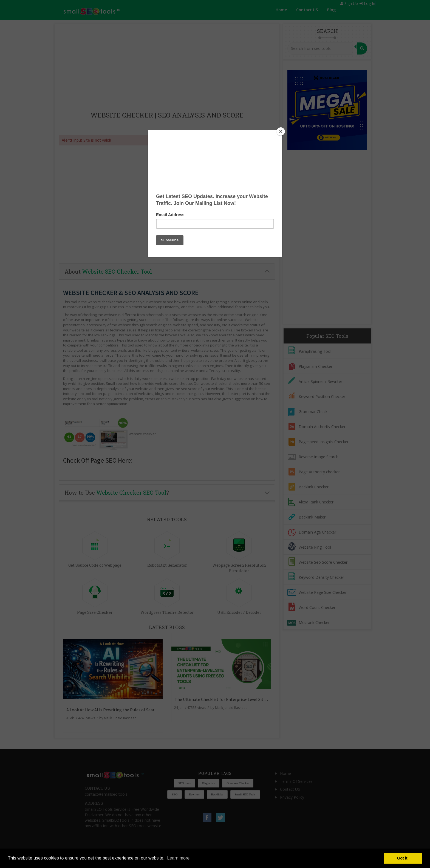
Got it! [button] (403, 858)
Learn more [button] (178, 858)
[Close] (281, 131)
